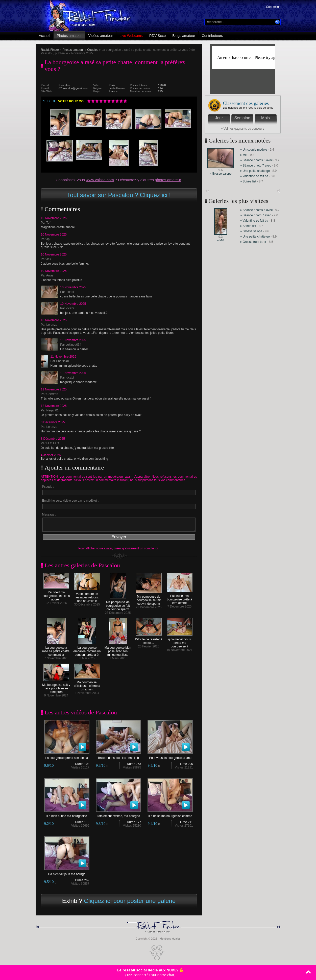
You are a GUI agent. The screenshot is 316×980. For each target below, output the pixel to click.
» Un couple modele (254, 150)
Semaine (242, 118)
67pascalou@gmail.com (74, 88)
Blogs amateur (184, 36)
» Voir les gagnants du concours (243, 129)
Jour (219, 118)
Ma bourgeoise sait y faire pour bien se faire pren (56, 687)
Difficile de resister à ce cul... (149, 640)
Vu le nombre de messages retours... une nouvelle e (87, 596)
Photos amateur (69, 36)
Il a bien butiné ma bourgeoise (67, 815)
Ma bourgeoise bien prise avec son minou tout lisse (118, 650)
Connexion (273, 7)
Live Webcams (131, 36)
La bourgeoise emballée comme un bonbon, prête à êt (87, 650)
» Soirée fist (248, 181)
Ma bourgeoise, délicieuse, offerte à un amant (87, 684)
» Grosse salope (220, 174)
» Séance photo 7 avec (256, 166)
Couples (93, 50)
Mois (265, 118)
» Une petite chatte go (255, 171)
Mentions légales (170, 939)
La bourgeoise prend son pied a (67, 756)
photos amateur (168, 180)
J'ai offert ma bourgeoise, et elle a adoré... (56, 594)
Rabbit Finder (50, 50)
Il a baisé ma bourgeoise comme (170, 815)
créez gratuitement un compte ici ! (137, 548)
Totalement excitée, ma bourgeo (118, 815)
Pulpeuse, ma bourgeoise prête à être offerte (180, 598)
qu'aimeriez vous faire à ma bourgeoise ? (180, 641)
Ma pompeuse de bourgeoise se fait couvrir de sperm (118, 604)
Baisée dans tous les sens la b (118, 756)
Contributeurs (212, 36)
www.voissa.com (100, 180)
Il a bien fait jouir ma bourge (67, 873)
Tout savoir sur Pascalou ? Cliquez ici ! (119, 195)
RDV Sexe (157, 36)
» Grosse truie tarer (253, 242)
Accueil (45, 36)
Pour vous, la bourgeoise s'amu (170, 756)
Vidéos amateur (101, 36)
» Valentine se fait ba (254, 176)
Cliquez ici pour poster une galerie (130, 901)
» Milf (244, 155)
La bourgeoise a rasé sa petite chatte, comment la (56, 650)
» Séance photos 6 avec (257, 160)
